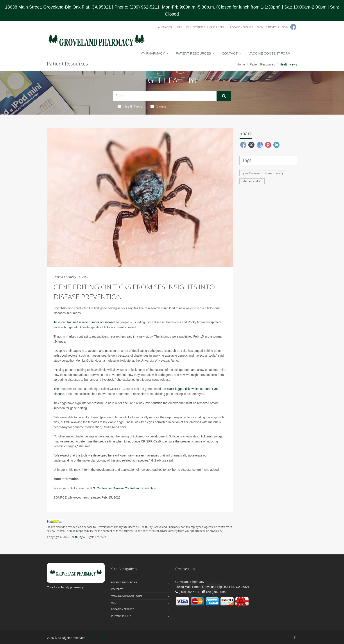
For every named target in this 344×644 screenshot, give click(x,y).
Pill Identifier (196, 27)
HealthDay (76, 537)
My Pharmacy (153, 53)
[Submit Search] (224, 96)
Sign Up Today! (267, 27)
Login (284, 27)
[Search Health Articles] (165, 96)
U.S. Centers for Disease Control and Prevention (123, 488)
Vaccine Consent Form (270, 53)
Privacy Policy (121, 616)
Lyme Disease (251, 173)
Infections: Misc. (252, 181)
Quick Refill (218, 27)
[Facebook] (293, 27)
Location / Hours (242, 27)
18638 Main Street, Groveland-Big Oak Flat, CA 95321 (58, 7)
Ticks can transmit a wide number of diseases (85, 322)
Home (241, 64)
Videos (159, 106)
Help (179, 27)
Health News (130, 106)
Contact (230, 53)
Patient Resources (193, 53)
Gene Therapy (274, 173)
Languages (164, 27)
